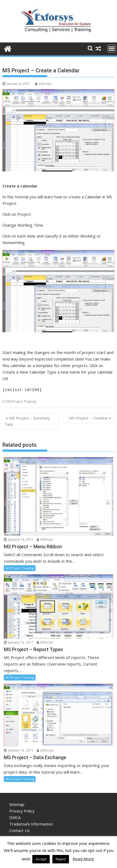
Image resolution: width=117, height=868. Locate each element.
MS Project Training (21, 401)
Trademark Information (31, 823)
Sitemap (17, 804)
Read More (83, 859)
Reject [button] (61, 859)
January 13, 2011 (19, 641)
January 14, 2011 (19, 539)
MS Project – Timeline (88, 417)
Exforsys (43, 84)
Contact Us (20, 830)
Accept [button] (41, 859)
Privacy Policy (22, 810)
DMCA (15, 817)
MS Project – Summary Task (27, 420)
